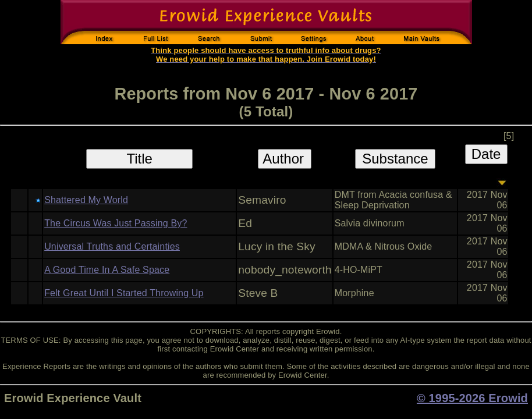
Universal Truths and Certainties (112, 246)
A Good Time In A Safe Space (107, 270)
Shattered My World (86, 200)
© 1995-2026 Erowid (472, 398)
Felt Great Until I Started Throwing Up (124, 293)
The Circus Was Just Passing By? (116, 223)
